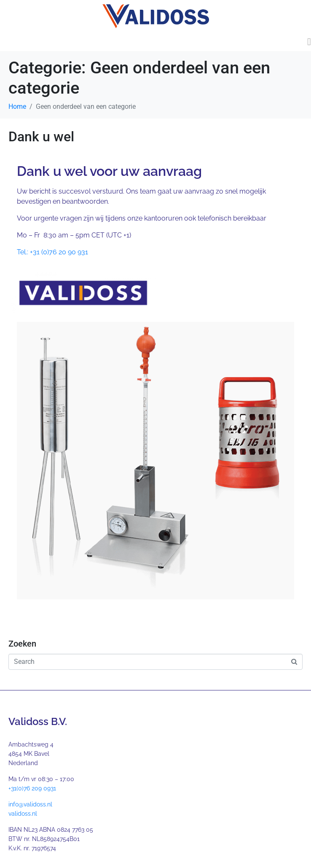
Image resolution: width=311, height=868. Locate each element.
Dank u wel (41, 137)
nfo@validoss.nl (31, 804)
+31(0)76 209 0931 (32, 788)
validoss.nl (23, 814)
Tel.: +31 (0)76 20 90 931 (52, 252)
